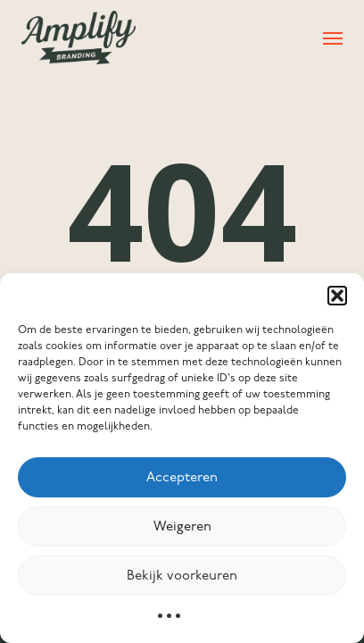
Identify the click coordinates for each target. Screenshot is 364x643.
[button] (337, 296)
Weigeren (182, 527)
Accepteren (182, 478)
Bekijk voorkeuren (182, 576)
